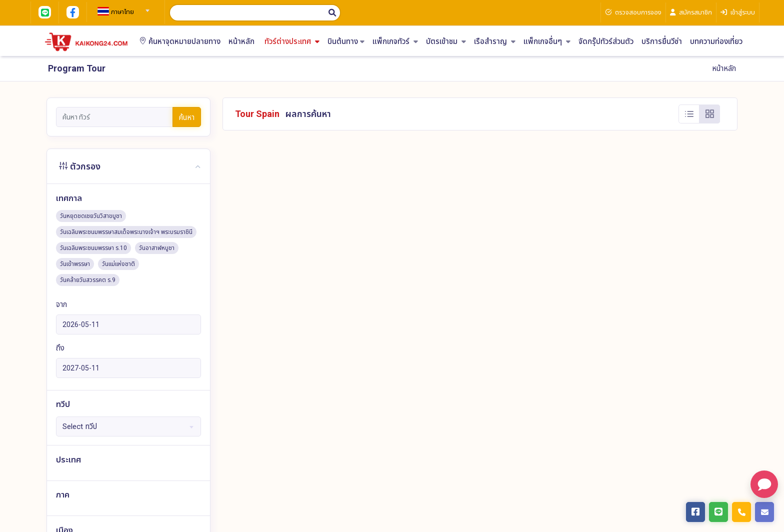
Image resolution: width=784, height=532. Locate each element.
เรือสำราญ (495, 42)
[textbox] (122, 12)
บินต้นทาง (346, 42)
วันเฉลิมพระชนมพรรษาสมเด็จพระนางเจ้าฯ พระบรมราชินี (126, 232)
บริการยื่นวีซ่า (662, 42)
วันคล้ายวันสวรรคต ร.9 (88, 280)
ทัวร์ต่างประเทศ (292, 42)
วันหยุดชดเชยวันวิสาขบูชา (91, 216)
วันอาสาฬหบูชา (157, 248)
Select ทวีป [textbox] (80, 426)
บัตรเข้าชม (446, 42)
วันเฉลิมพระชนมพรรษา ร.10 (93, 248)
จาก (61, 304)
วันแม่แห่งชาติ (118, 264)
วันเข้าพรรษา (75, 264)
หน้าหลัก (241, 42)
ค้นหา (187, 117)
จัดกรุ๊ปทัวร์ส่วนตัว (606, 42)
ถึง (60, 348)
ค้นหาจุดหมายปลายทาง (180, 42)
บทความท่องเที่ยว (716, 42)
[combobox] (122, 7)
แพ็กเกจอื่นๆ (547, 42)
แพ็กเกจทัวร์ (395, 42)
